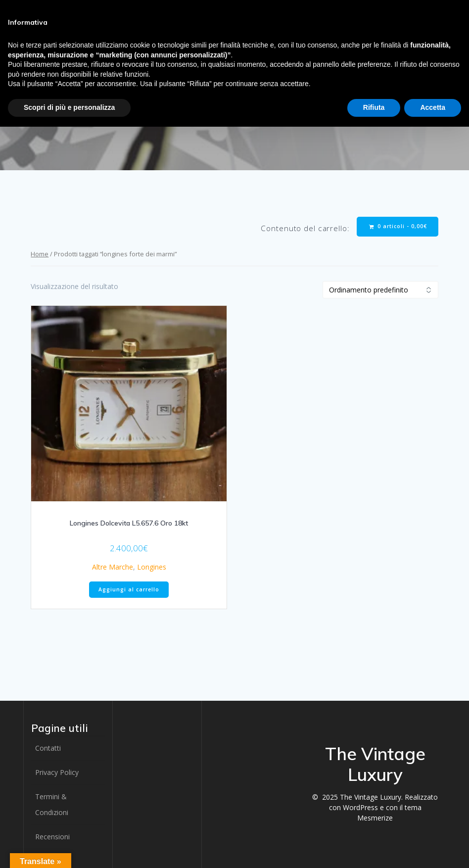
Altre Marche (113, 567)
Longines (152, 567)
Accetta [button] (433, 107)
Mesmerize (375, 818)
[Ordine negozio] (380, 290)
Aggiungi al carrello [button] (129, 589)
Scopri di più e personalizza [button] (69, 107)
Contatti (48, 748)
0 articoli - (398, 226)
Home (40, 254)
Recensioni (52, 837)
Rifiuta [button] (374, 107)
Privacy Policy (57, 772)
